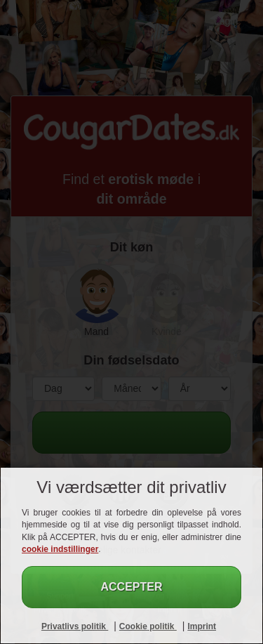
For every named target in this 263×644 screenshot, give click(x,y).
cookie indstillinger (60, 549)
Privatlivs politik (75, 626)
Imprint (202, 626)
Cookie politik (148, 626)
